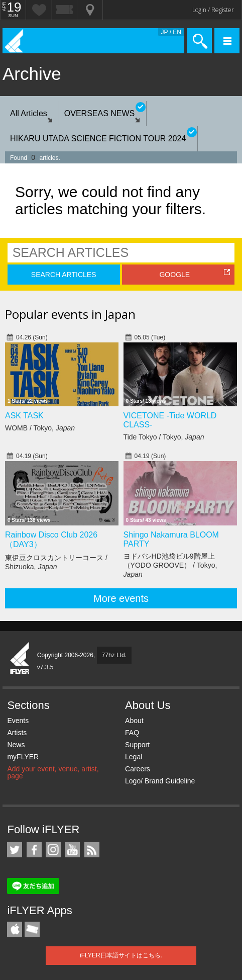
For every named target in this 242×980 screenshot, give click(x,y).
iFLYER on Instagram (53, 850)
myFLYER (23, 757)
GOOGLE (174, 275)
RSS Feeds (92, 850)
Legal (134, 757)
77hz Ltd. (114, 655)
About (134, 721)
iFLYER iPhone (15, 929)
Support (137, 745)
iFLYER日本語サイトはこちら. (121, 955)
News (16, 745)
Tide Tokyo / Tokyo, (164, 437)
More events (121, 598)
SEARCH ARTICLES (64, 275)
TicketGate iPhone (32, 929)
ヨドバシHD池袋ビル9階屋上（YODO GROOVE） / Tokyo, (170, 565)
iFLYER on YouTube (72, 850)
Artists (17, 733)
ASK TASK (24, 416)
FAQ (132, 733)
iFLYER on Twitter (15, 850)
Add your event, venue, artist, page (53, 772)
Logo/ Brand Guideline (160, 781)
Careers (138, 769)
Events (18, 721)
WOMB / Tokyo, (40, 428)
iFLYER (20, 659)
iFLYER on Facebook (34, 850)
